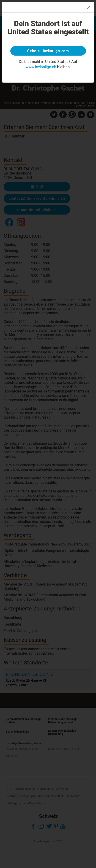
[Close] (89, 7)
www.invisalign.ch (41, 67)
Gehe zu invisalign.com (48, 51)
